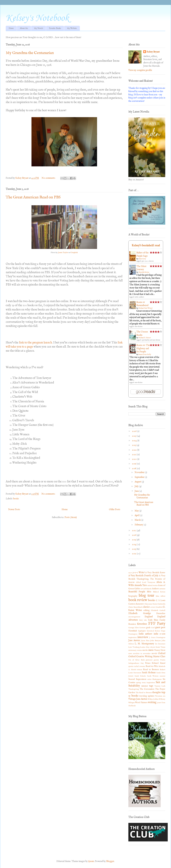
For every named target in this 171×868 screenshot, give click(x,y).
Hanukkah (133, 631)
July (137, 486)
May (137, 511)
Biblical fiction (159, 592)
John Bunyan (155, 641)
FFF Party (157, 624)
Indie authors (145, 634)
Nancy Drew (160, 650)
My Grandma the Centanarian (30, 53)
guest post (160, 627)
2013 (134, 549)
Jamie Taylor (63, 253)
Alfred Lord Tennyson (146, 582)
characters (140, 604)
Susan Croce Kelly (145, 355)
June (137, 491)
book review (138, 600)
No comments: (49, 178)
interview (143, 637)
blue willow (161, 596)
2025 (134, 436)
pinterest (149, 660)
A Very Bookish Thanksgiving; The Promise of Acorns (147, 579)
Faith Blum (153, 620)
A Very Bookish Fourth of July (143, 576)
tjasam (91, 861)
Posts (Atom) (71, 517)
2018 (134, 468)
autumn (162, 589)
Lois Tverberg (134, 647)
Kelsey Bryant (153, 52)
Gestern (142, 628)
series (149, 679)
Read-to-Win (152, 666)
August (138, 482)
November (140, 472)
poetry (156, 660)
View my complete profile (140, 70)
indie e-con (159, 634)
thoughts (157, 692)
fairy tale (143, 620)
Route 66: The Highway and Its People (143, 348)
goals (148, 628)
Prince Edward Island (155, 663)
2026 (134, 431)
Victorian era (160, 696)
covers (153, 607)
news (130, 654)
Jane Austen (134, 640)
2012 (134, 554)
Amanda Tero (141, 585)
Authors (155, 589)
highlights (142, 631)
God (153, 628)
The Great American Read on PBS (33, 197)
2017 (134, 530)
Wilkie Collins (153, 699)
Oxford (162, 653)
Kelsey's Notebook (37, 18)
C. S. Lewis (161, 601)
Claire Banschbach (135, 607)
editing (146, 610)
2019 (134, 464)
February (139, 525)
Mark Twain (160, 647)
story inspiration (148, 683)
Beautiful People (137, 592)
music (151, 650)
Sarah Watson (153, 676)
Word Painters (141, 703)
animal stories (153, 585)
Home (11, 28)
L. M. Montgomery (144, 644)
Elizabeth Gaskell (158, 610)
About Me (24, 28)
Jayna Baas (145, 641)
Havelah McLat (144, 272)
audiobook (147, 589)
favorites (142, 624)
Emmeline (161, 614)
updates (151, 696)
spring (138, 683)
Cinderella (161, 604)
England (149, 617)
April (137, 515)
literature (162, 644)
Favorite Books (55, 28)
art (142, 589)
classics (146, 607)
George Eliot (134, 628)
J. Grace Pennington (157, 637)
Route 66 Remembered (142, 304)
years (159, 703)
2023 (134, 445)
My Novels (39, 28)
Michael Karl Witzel (146, 308)
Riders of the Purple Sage (142, 254)
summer (145, 686)
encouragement (134, 617)
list (156, 644)
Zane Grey (142, 259)
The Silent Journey (141, 268)
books (16, 499)
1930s (130, 573)
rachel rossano (140, 666)
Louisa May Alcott (147, 647)
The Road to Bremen (144, 693)
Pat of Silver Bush (136, 660)
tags (151, 686)
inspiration (132, 637)
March (138, 520)
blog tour (146, 596)
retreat (140, 670)
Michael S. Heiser (145, 338)
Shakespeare (157, 679)
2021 (134, 455)
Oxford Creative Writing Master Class (147, 656)
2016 (134, 535)
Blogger (110, 861)
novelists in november (142, 654)
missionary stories (135, 650)
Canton (132, 604)
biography (133, 596)
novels (154, 654)
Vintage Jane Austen (138, 699)
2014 (134, 544)
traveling (143, 696)
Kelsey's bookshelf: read (146, 246)
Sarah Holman (149, 673)
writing (152, 702)
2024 (135, 441)
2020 (135, 459)
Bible (149, 592)
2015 (134, 540)
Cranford (159, 607)
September (140, 477)
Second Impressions (137, 679)
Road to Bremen (151, 670)
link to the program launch (35, 343)
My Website (72, 28)
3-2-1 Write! (139, 572)
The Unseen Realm (142, 333)
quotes (131, 666)
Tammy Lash (160, 686)
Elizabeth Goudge (140, 613)
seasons (162, 676)
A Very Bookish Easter (155, 573)
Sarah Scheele (140, 676)
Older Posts (115, 509)
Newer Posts (14, 509)
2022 (135, 450)
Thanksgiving (134, 689)
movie (145, 650)
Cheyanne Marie (151, 604)
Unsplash (74, 253)
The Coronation (147, 689)
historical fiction (153, 631)
